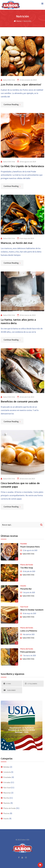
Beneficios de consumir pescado (19, 401)
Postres (6, 813)
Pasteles (24, 544)
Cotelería (7, 772)
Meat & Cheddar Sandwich (32, 610)
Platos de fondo (27, 565)
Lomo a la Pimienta (29, 631)
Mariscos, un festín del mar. (17, 243)
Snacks (23, 586)
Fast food (24, 607)
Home (18, 21)
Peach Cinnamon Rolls (30, 547)
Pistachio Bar (26, 589)
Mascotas (7, 793)
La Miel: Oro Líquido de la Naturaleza (22, 166)
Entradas (7, 782)
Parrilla (6, 798)
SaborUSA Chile (9, 80)
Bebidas (6, 767)
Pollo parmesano (28, 652)
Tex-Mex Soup (27, 568)
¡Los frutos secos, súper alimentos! (21, 84)
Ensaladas (7, 777)
